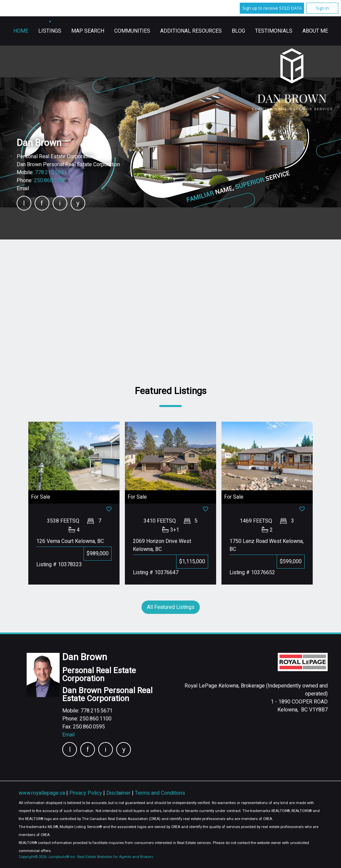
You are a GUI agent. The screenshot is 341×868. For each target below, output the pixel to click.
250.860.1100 (50, 181)
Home (110, 31)
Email (23, 189)
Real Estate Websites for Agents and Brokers (115, 857)
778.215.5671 (51, 173)
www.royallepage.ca (42, 793)
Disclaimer (119, 793)
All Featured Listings (171, 607)
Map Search (177, 31)
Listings (139, 31)
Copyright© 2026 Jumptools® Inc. (47, 857)
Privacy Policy (86, 793)
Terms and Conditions (160, 793)
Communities (221, 31)
